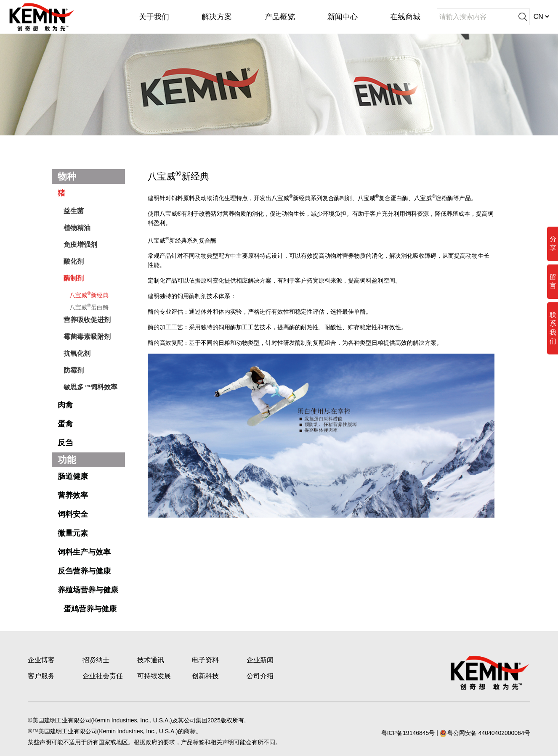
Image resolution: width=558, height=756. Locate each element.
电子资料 (205, 660)
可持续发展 (154, 676)
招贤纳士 (96, 660)
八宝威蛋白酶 (89, 307)
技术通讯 (151, 660)
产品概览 (280, 17)
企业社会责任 (103, 676)
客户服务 (41, 676)
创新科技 (205, 676)
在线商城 (405, 17)
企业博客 (41, 660)
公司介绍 (260, 676)
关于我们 (154, 17)
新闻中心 (343, 17)
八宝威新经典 (89, 294)
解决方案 (217, 17)
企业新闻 (260, 660)
